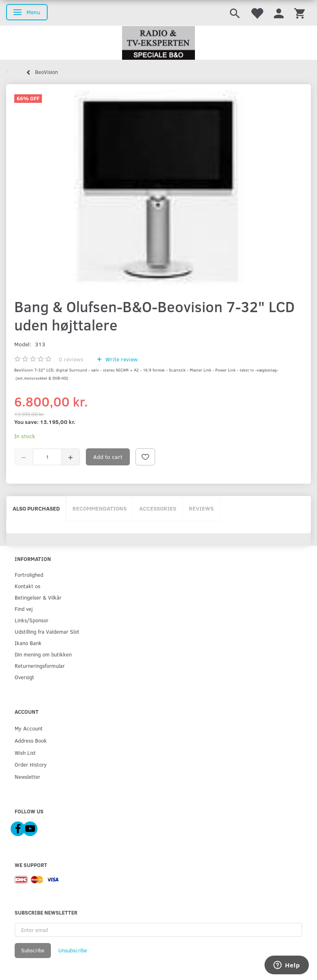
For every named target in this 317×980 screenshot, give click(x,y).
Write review (121, 359)
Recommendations (99, 508)
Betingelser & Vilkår (38, 597)
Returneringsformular (40, 666)
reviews (71, 359)
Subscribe (33, 950)
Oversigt (24, 677)
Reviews (201, 508)
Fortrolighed (29, 575)
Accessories (158, 508)
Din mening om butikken (43, 654)
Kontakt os (27, 586)
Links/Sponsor (32, 620)
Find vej (24, 609)
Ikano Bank (28, 643)
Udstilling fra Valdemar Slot (47, 631)
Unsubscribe (73, 950)
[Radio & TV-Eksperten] (158, 43)
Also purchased (36, 508)
